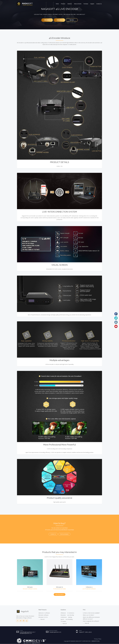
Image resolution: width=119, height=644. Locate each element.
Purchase (86, 4)
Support (92, 4)
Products (63, 4)
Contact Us (99, 4)
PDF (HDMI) (46, 20)
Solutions (70, 4)
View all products (60, 594)
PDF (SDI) (59, 20)
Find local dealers (64, 534)
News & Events (78, 4)
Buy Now (72, 20)
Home (57, 4)
